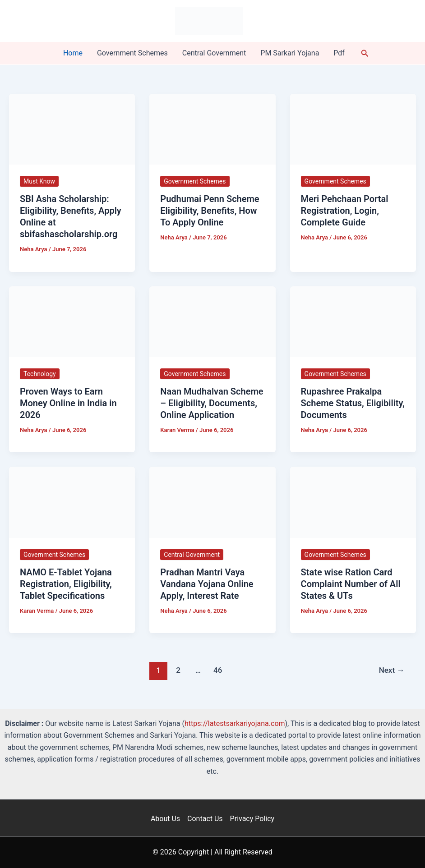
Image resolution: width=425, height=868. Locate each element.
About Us (165, 819)
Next (392, 670)
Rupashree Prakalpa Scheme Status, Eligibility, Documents (353, 403)
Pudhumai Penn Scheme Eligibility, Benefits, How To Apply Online (210, 211)
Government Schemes (132, 53)
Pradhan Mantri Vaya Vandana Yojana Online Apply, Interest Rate (207, 584)
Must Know (39, 181)
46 (218, 670)
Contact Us (205, 819)
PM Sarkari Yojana (290, 53)
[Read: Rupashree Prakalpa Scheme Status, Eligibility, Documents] (353, 321)
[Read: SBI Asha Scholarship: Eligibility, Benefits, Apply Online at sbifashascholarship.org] (72, 129)
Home (73, 53)
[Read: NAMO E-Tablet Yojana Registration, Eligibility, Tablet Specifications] (72, 502)
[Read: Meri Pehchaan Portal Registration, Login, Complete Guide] (353, 129)
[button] (365, 53)
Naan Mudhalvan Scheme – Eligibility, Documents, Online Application (212, 403)
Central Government (214, 53)
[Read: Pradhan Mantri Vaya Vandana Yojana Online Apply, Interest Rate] (212, 502)
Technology (40, 374)
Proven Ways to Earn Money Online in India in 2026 (68, 403)
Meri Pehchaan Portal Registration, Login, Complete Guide (345, 211)
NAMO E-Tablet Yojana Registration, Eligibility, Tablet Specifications (66, 584)
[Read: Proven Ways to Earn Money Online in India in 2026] (72, 321)
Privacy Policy (252, 819)
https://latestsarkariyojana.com (235, 723)
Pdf (339, 53)
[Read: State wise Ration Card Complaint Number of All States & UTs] (353, 502)
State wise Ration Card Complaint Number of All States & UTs (351, 584)
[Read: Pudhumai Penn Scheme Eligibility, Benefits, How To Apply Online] (212, 129)
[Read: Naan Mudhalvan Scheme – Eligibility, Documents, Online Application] (212, 321)
